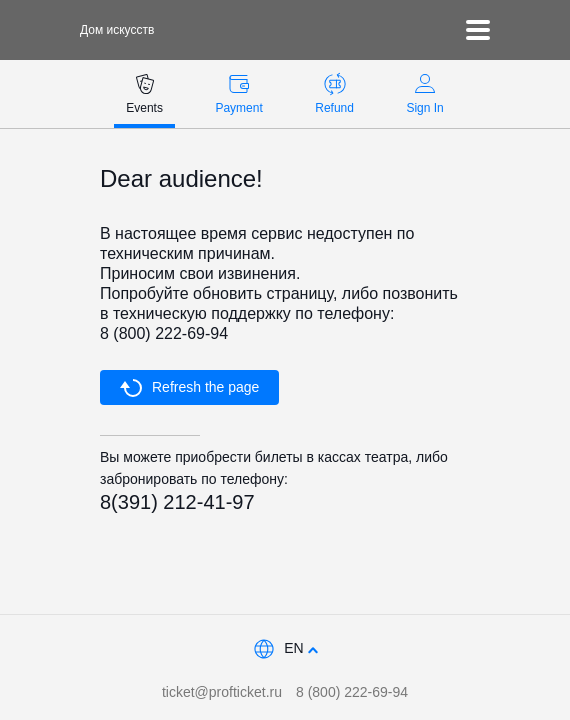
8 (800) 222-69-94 (352, 692)
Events (144, 93)
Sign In (424, 93)
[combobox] (284, 650)
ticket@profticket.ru (222, 692)
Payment (238, 93)
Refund (334, 93)
